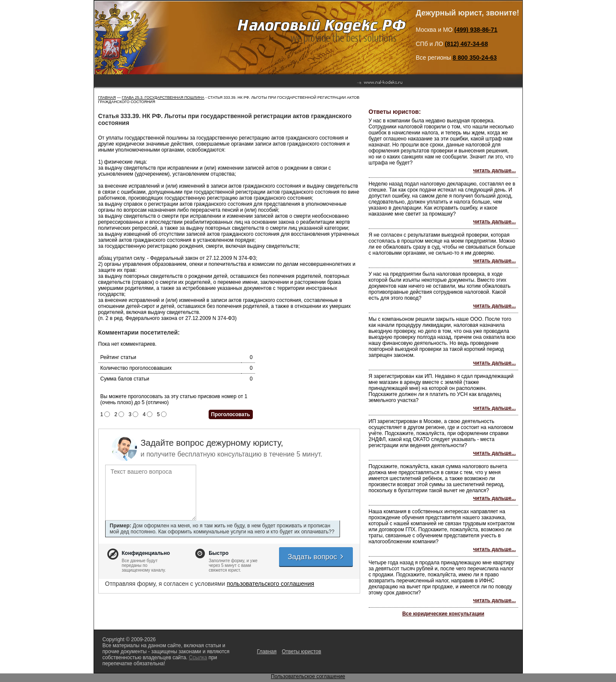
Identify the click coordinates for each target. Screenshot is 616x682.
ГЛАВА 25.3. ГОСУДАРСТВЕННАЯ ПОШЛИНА (163, 97)
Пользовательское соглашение (308, 676)
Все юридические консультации (443, 614)
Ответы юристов (302, 652)
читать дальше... (494, 170)
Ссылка (198, 658)
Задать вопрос (316, 557)
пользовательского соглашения (270, 584)
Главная (107, 97)
